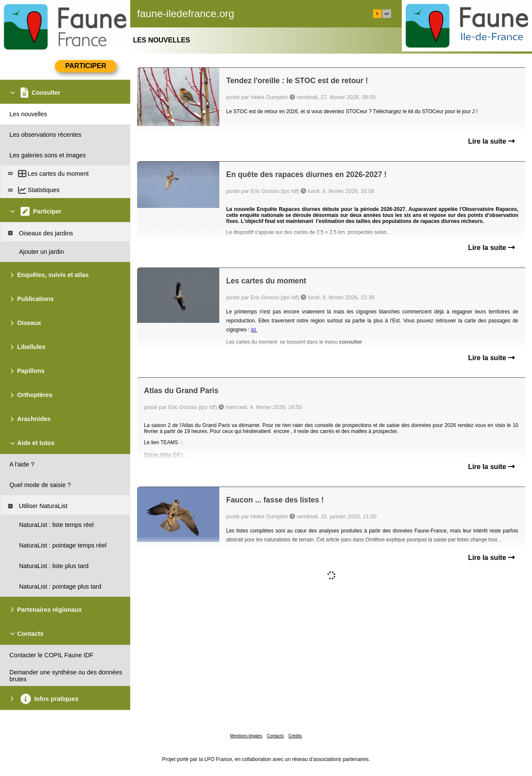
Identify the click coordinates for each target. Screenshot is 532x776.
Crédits (295, 736)
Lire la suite (492, 141)
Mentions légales (246, 736)
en (387, 14)
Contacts (275, 736)
